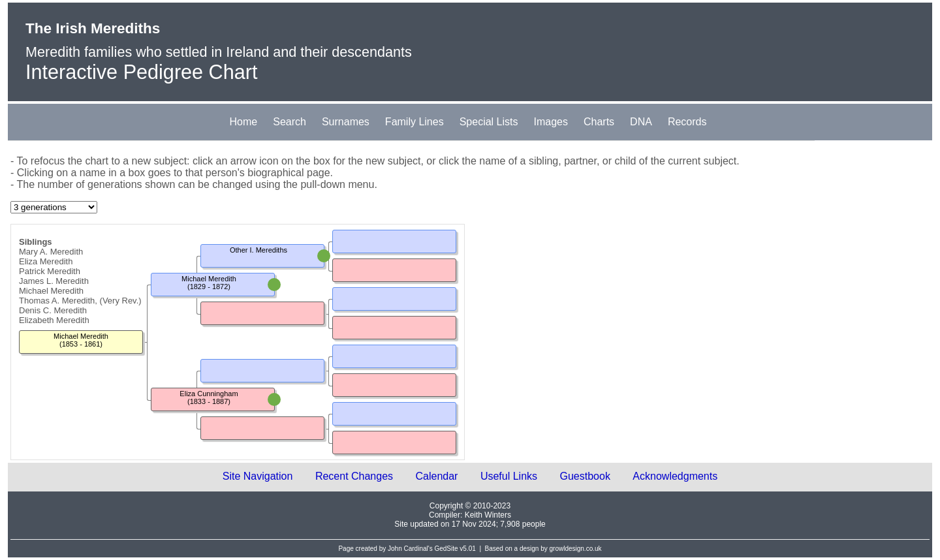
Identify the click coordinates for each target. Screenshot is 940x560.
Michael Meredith (51, 291)
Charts (599, 122)
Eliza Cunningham (209, 394)
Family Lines (415, 122)
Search (290, 122)
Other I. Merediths (258, 250)
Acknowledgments (675, 476)
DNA (641, 122)
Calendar (437, 476)
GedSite (446, 549)
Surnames (346, 122)
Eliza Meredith (46, 261)
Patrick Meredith (50, 271)
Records (687, 122)
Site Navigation (258, 476)
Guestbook (585, 476)
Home (244, 122)
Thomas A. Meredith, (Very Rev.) (80, 301)
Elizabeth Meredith (54, 320)
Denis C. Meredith (53, 310)
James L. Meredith (54, 281)
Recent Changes (354, 476)
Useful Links (509, 476)
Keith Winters (488, 515)
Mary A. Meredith (51, 252)
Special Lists (489, 122)
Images (551, 122)
